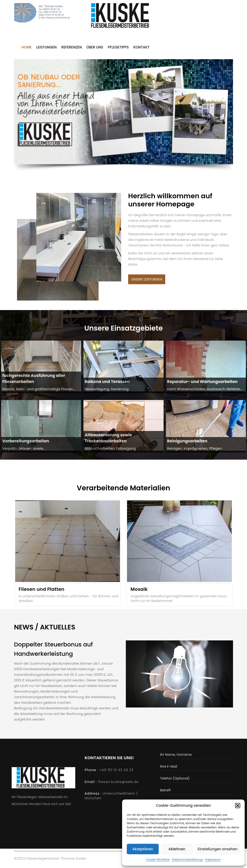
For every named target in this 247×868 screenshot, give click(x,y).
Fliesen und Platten (41, 590)
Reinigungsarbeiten (187, 442)
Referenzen (72, 47)
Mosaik (139, 590)
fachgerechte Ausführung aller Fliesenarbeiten (34, 380)
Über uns (95, 47)
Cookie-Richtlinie (158, 859)
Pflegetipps (118, 47)
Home (26, 47)
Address (92, 795)
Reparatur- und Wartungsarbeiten (202, 383)
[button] (238, 806)
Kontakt (142, 47)
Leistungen (46, 47)
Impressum (213, 859)
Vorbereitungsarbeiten (26, 442)
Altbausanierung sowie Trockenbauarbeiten (108, 439)
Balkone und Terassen (107, 383)
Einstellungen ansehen (218, 849)
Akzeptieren (143, 849)
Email (90, 784)
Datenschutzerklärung (187, 859)
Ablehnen (177, 849)
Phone (90, 772)
